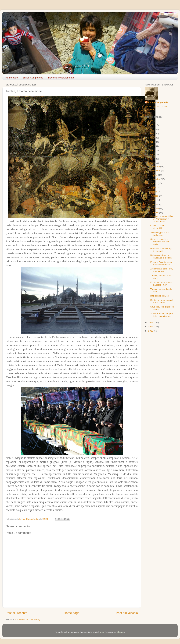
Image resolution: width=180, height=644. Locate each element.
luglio (154, 188)
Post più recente (16, 613)
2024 (151, 129)
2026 (151, 121)
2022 (151, 138)
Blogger (121, 632)
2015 (151, 323)
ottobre (155, 175)
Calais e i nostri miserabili (158, 227)
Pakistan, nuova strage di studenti (161, 250)
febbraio (155, 208)
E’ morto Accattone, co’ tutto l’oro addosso (161, 263)
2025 (151, 125)
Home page (12, 78)
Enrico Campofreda (33, 78)
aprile (154, 200)
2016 (151, 163)
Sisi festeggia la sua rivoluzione (160, 234)
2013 (151, 331)
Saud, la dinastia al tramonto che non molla (160, 242)
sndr (102, 632)
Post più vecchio (127, 613)
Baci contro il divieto (160, 296)
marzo (154, 204)
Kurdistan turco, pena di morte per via (162, 301)
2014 (151, 327)
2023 (151, 134)
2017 (151, 159)
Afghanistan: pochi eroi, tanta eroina (162, 270)
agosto (154, 183)
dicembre (156, 167)
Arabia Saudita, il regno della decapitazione (162, 315)
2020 (151, 146)
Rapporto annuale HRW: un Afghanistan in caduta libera (162, 219)
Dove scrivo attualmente (61, 78)
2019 (151, 150)
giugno (154, 192)
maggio (155, 196)
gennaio (155, 213)
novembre (156, 171)
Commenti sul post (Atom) (28, 619)
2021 (151, 142)
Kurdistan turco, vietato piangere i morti (161, 284)
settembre (156, 179)
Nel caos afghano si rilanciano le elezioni (161, 257)
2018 (151, 154)
